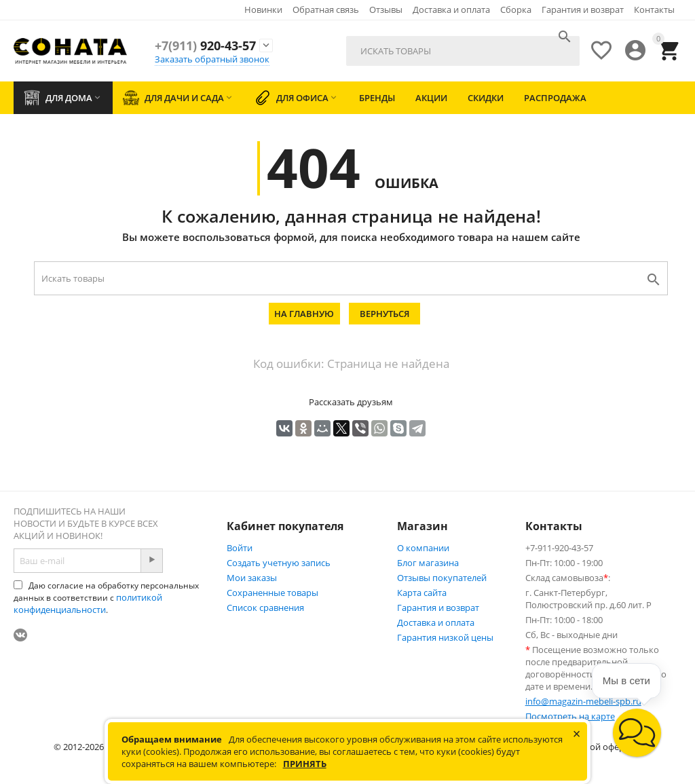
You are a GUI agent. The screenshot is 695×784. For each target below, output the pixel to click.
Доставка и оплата (451, 10)
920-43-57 (205, 45)
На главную (304, 314)
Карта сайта (422, 593)
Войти (240, 548)
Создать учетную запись (279, 563)
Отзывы (386, 10)
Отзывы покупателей (442, 578)
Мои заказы (252, 578)
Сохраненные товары (273, 593)
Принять (305, 764)
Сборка (516, 10)
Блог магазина (428, 563)
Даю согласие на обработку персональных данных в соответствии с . (106, 598)
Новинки (263, 10)
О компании (423, 548)
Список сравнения (265, 608)
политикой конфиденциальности (88, 603)
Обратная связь (326, 10)
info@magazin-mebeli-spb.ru (583, 701)
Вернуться (384, 314)
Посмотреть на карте (570, 716)
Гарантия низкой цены (445, 637)
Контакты (654, 10)
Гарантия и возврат (583, 10)
